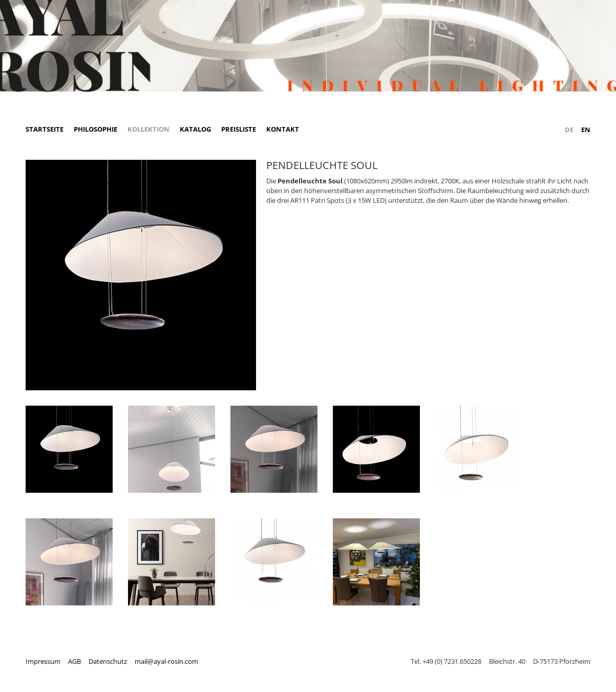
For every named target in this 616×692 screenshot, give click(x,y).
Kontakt (283, 129)
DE (569, 130)
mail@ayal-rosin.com (166, 661)
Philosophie (95, 129)
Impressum (43, 661)
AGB (75, 661)
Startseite (45, 129)
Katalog (195, 129)
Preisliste (239, 129)
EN (586, 130)
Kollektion (148, 129)
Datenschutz (108, 661)
